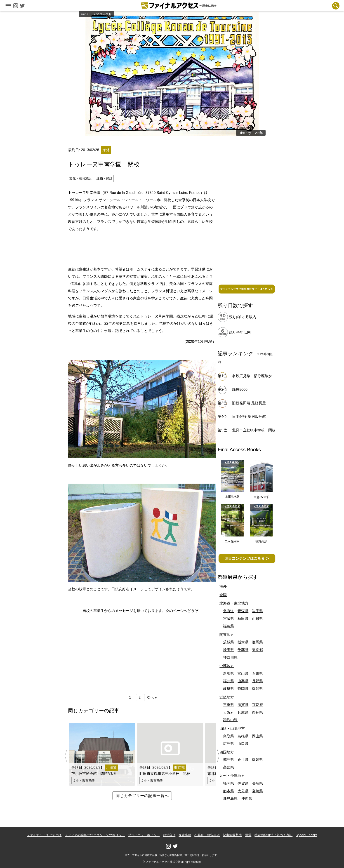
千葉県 (243, 650)
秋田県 (243, 619)
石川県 (257, 674)
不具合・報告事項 (207, 835)
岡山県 (257, 736)
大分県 (243, 791)
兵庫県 (243, 712)
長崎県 (257, 783)
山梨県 (243, 681)
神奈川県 (230, 657)
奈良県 (257, 712)
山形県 (257, 619)
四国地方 (227, 752)
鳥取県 (229, 736)
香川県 (243, 760)
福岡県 (229, 783)
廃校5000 (240, 389)
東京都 (257, 650)
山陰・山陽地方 (232, 728)
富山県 (243, 674)
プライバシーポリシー (144, 835)
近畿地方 (227, 697)
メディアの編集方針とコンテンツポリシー (95, 835)
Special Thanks (306, 835)
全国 (223, 595)
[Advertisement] (142, 248)
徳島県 (229, 760)
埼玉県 (229, 650)
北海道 (229, 611)
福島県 (229, 626)
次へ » (152, 697)
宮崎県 (257, 791)
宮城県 (229, 619)
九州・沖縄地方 (232, 776)
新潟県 (229, 674)
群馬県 (257, 642)
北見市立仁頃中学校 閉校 (254, 430)
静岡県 (243, 689)
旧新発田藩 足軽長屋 (249, 403)
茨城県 (229, 642)
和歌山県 (230, 720)
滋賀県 (243, 705)
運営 (248, 835)
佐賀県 (243, 783)
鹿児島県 (230, 799)
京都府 (257, 705)
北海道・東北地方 (234, 603)
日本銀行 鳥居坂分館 (249, 417)
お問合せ (169, 835)
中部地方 (227, 666)
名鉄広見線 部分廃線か (252, 376)
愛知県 (257, 689)
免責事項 (185, 835)
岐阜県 (229, 689)
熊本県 (229, 791)
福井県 (229, 681)
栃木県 (243, 642)
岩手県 (257, 611)
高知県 (229, 767)
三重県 (229, 705)
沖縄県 (247, 799)
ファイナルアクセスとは (44, 835)
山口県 (243, 744)
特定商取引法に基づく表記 (273, 835)
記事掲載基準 (232, 835)
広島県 (229, 744)
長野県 (257, 681)
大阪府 (229, 712)
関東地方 (227, 635)
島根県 (243, 736)
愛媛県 (257, 760)
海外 (223, 586)
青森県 (243, 611)
